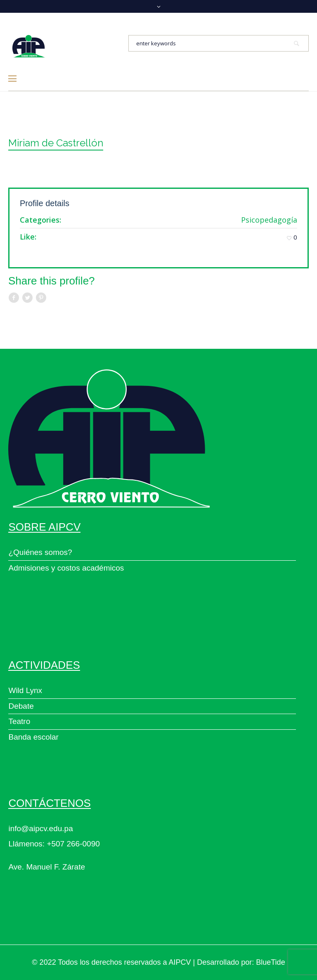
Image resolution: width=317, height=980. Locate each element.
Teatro (19, 721)
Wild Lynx (25, 690)
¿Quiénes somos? (40, 552)
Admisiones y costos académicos (66, 568)
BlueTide (270, 962)
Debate (21, 706)
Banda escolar (33, 737)
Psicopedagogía (269, 220)
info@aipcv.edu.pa (40, 828)
